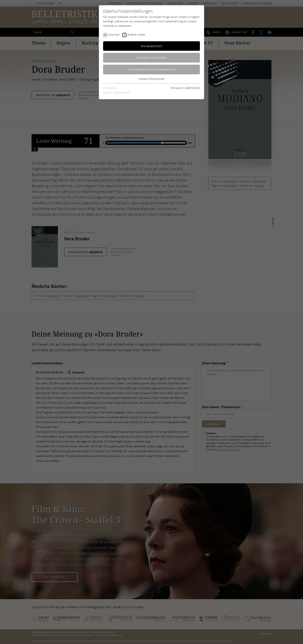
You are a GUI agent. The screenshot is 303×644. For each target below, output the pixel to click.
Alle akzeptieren (151, 46)
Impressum (177, 88)
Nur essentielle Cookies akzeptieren (152, 69)
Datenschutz (193, 88)
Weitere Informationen (151, 79)
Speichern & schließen (151, 57)
